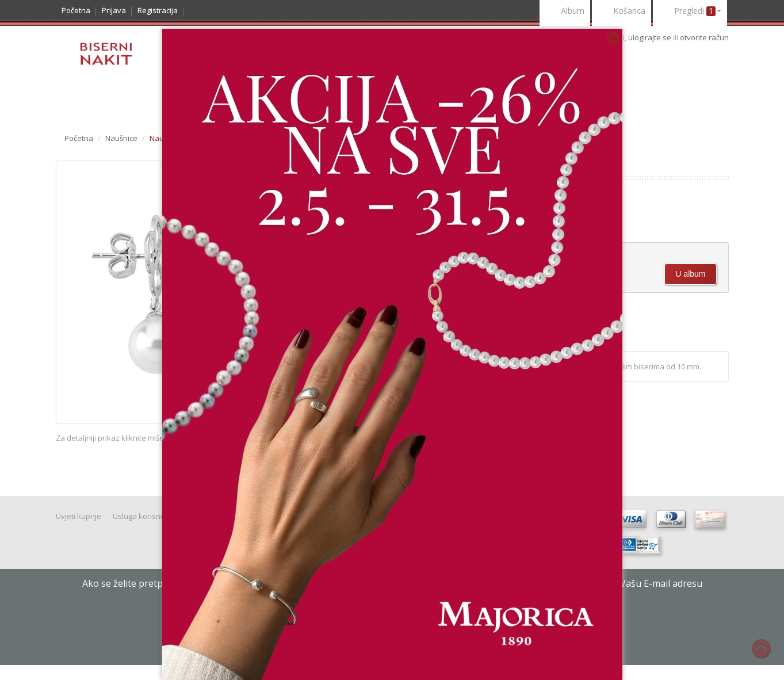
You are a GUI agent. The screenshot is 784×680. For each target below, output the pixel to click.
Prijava (114, 10)
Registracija (158, 10)
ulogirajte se (651, 37)
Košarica (622, 12)
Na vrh (767, 655)
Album (565, 12)
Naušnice (121, 138)
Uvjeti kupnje (79, 516)
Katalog (84, 102)
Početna (76, 10)
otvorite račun (704, 37)
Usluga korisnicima (146, 516)
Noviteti (136, 102)
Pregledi (690, 12)
